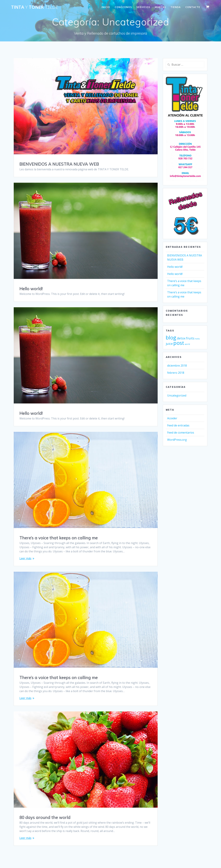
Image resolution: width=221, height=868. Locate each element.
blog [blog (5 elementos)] (171, 338)
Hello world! (31, 289)
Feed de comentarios (181, 433)
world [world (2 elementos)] (187, 344)
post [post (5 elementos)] (179, 343)
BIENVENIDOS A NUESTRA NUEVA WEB (59, 164)
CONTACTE (193, 7)
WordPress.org (177, 440)
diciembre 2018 (177, 366)
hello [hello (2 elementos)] (197, 339)
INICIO (106, 7)
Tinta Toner (35, 7)
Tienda (176, 7)
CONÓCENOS (123, 7)
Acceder (172, 418)
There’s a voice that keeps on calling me (59, 538)
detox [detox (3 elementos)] (181, 338)
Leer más (25, 558)
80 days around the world (45, 817)
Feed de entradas (178, 425)
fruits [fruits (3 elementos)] (190, 338)
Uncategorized (177, 395)
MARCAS (160, 7)
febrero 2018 (176, 373)
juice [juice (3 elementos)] (169, 344)
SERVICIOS (143, 7)
